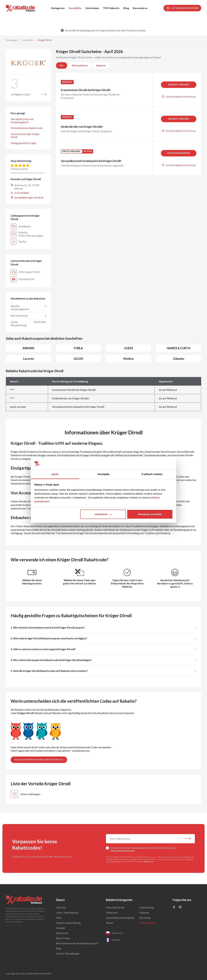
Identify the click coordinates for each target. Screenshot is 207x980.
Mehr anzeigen (147, 923)
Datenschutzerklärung (68, 923)
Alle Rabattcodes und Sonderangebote (22, 121)
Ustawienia (103, 514)
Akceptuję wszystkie (150, 514)
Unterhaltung (147, 907)
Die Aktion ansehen (179, 153)
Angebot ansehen (179, 85)
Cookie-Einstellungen (68, 953)
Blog (126, 8)
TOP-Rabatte (111, 8)
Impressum (62, 933)
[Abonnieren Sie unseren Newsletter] (187, 839)
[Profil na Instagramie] (180, 907)
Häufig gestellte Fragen (24, 143)
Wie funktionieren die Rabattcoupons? (77, 943)
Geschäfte (75, 8)
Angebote (101, 65)
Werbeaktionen (80, 65)
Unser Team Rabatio (67, 913)
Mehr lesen (149, 862)
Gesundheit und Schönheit (120, 918)
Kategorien (58, 8)
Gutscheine (92, 8)
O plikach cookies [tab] (152, 474)
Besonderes (140, 8)
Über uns (61, 907)
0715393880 (22, 193)
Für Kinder (145, 918)
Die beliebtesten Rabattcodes (27, 128)
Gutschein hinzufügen (182, 8)
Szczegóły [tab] (103, 474)
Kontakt (61, 928)
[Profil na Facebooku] (174, 907)
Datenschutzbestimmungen (123, 850)
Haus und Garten (115, 907)
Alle (62, 65)
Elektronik (112, 913)
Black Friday (63, 938)
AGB (134, 859)
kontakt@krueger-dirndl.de (29, 197)
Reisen (110, 923)
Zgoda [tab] (55, 474)
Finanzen (144, 913)
